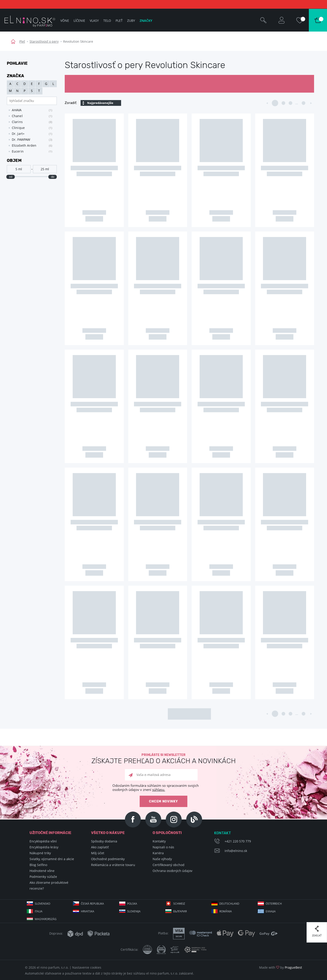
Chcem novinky (163, 801)
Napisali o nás (163, 847)
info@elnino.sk (236, 851)
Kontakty (159, 841)
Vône (65, 21)
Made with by (281, 967)
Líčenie (79, 21)
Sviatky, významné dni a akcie (52, 859)
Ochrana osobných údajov (172, 871)
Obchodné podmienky (108, 859)
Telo (107, 21)
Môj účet (98, 853)
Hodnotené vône (42, 871)
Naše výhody (162, 859)
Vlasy (94, 21)
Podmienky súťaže (43, 877)
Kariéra (158, 853)
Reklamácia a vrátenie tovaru (113, 865)
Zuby (131, 21)
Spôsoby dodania (104, 841)
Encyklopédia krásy (44, 847)
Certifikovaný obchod (168, 865)
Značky (146, 21)
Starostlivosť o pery (44, 41)
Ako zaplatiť (100, 847)
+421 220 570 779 (238, 841)
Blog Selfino (38, 865)
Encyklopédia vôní (43, 841)
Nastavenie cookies (87, 967)
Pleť (22, 41)
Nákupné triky (40, 853)
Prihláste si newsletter (163, 759)
